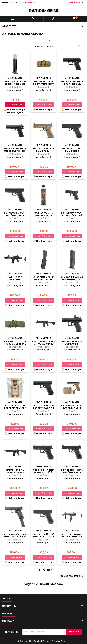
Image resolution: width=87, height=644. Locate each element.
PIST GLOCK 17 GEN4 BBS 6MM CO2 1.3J (43, 471)
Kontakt (6, 2)
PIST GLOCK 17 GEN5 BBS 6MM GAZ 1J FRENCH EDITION (72, 408)
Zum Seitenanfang (72, 576)
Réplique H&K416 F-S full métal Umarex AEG (43, 344)
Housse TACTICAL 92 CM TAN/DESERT (43, 83)
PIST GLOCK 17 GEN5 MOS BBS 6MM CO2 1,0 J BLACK (43, 537)
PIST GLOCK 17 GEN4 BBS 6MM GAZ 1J (15, 214)
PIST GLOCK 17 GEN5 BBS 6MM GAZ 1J (72, 471)
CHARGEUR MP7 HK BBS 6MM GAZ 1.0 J (43, 278)
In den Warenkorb (15, 105)
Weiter (48, 570)
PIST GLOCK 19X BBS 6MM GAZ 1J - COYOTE (43, 151)
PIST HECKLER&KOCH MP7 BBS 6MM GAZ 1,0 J (72, 537)
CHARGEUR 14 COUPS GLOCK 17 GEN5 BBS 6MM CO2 (15, 84)
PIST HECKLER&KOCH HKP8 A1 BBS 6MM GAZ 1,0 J (72, 84)
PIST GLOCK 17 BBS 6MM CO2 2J (72, 150)
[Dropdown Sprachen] (76, 3)
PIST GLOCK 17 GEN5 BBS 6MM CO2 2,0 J (43, 407)
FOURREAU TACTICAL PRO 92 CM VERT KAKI (15, 343)
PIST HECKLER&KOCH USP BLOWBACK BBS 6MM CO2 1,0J (15, 151)
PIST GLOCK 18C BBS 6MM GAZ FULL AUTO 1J (15, 537)
